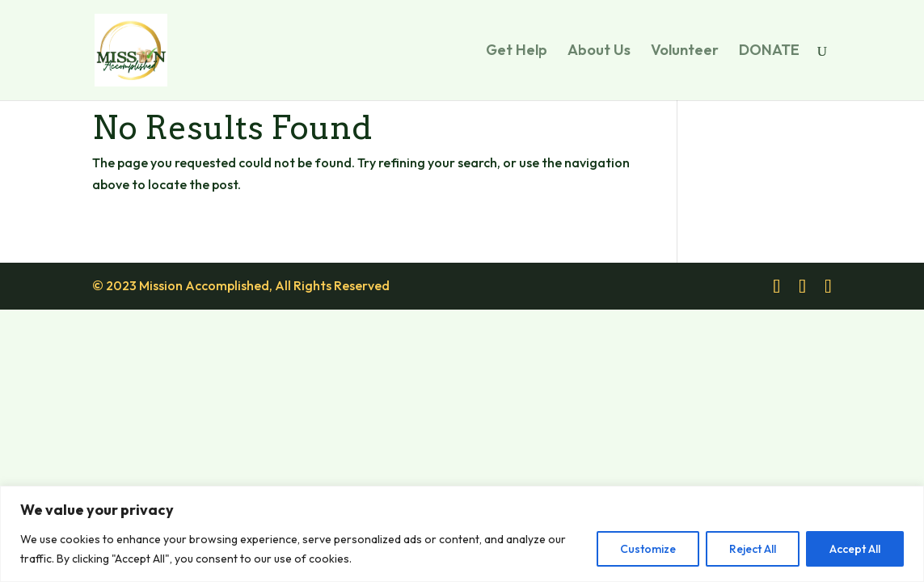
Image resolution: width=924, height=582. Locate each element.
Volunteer (685, 52)
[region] (462, 534)
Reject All (753, 549)
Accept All (855, 549)
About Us (599, 52)
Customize (648, 549)
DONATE (769, 52)
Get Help (517, 52)
